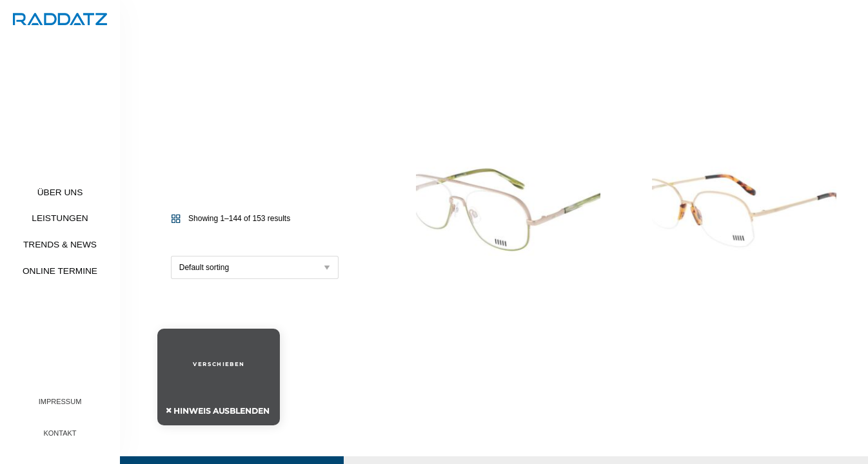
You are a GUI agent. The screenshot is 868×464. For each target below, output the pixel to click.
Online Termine (60, 271)
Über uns (60, 192)
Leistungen (60, 218)
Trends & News (60, 245)
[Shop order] (255, 267)
